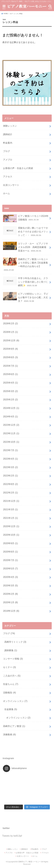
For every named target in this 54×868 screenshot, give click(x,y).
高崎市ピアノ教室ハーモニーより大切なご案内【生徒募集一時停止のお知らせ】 (25, 264)
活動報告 (9, 693)
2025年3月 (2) (10, 391)
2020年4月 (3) (10, 577)
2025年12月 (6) (11, 340)
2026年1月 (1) (10, 332)
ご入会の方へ (12, 676)
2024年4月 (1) (10, 416)
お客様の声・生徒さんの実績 (18, 168)
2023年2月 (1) (10, 476)
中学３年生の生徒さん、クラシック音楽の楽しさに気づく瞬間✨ (25, 282)
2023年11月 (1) (11, 433)
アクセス (8, 176)
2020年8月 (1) (10, 552)
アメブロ (8, 160)
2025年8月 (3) (10, 357)
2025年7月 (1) (10, 366)
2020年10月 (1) (11, 535)
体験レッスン (10, 126)
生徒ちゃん (11, 684)
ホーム (6, 193)
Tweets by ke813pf (12, 836)
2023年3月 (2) (10, 467)
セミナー (9, 667)
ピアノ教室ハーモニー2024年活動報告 (26, 218)
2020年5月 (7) (10, 568)
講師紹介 (8, 134)
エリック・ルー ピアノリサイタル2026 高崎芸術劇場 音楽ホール (25, 247)
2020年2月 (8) (10, 594)
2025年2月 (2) (10, 399)
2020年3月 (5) (10, 585)
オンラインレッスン (15, 701)
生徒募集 (11, 709)
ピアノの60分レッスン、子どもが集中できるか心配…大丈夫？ (26, 297)
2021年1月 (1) (10, 518)
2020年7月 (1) (10, 560)
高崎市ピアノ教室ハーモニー (30, 862)
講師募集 (11, 650)
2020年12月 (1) (11, 526)
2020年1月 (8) (10, 602)
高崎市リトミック (15, 642)
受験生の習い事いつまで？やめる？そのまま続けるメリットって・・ (25, 231)
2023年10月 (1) (11, 442)
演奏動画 (9, 734)
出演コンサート (11, 185)
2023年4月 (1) (10, 459)
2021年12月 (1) (11, 501)
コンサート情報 (13, 659)
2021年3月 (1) (10, 509)
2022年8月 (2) (10, 484)
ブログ (6, 151)
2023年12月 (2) (11, 425)
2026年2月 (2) (10, 323)
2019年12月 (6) (11, 611)
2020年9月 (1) (10, 543)
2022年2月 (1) (10, 493)
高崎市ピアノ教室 (14, 726)
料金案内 (8, 143)
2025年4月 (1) (10, 383)
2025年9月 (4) (10, 349)
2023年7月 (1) (10, 450)
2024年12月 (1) (11, 408)
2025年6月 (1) (10, 374)
